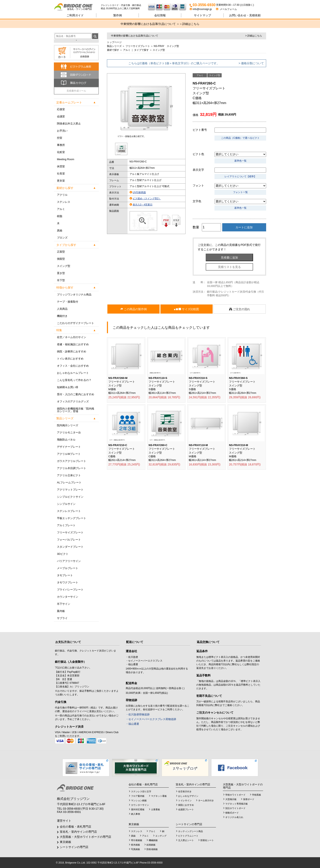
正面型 (61, 252)
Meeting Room (66, 159)
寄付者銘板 (137, 840)
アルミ (61, 209)
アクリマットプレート (70, 490)
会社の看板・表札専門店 (76, 827)
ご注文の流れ (240, 309)
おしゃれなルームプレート (73, 373)
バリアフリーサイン (69, 561)
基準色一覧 (240, 161)
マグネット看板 (159, 796)
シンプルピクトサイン (70, 497)
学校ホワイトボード (235, 795)
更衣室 (61, 181)
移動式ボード (232, 813)
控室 (60, 138)
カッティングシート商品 (191, 831)
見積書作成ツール (76, 91)
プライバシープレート (70, 590)
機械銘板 (153, 840)
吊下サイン (64, 604)
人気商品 (62, 309)
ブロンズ (62, 238)
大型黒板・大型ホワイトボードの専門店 (86, 837)
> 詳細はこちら (254, 36)
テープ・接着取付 (68, 302)
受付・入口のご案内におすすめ (76, 394)
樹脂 (60, 216)
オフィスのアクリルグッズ (73, 401)
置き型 (61, 273)
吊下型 (61, 280)
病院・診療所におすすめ (72, 351)
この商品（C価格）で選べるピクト (240, 138)
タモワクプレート (68, 582)
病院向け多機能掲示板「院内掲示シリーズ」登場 (76, 410)
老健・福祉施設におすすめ (73, 344)
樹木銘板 (136, 845)
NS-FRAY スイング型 (166, 46)
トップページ (114, 42)
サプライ (62, 618)
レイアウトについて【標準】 (240, 176)
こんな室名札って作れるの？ (74, 380)
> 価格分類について (251, 63)
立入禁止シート (186, 840)
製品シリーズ (114, 46)
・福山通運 (132, 724)
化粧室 (61, 152)
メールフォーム (226, 9)
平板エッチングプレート (72, 518)
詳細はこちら (191, 24)
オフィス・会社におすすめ (73, 366)
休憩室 (61, 166)
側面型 (61, 259)
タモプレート (65, 575)
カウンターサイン (68, 597)
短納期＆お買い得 (68, 387)
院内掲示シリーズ (68, 425)
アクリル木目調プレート (72, 468)
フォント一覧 (240, 192)
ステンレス (64, 202)
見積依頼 (245, 15)
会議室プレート (186, 809)
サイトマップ (202, 15)
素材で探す (113, 50)
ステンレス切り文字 (141, 791)
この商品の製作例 (133, 309)
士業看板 (156, 809)
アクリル (62, 195)
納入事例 (136, 814)
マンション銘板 (139, 800)
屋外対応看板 (138, 809)
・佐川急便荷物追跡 (138, 714)
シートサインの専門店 (74, 847)
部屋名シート (207, 840)
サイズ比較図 (187, 309)
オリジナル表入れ (234, 817)
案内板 (61, 611)
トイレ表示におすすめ (70, 359)
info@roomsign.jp (201, 9)
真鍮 (60, 230)
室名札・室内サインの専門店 (78, 832)
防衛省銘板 (152, 849)
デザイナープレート (69, 447)
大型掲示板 (231, 799)
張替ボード (249, 799)
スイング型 (64, 266)
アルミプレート (66, 525)
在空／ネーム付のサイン (72, 337)
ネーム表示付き (206, 800)
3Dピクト (63, 554)
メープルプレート (68, 568)
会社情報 (160, 15)
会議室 (61, 116)
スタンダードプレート (70, 547)
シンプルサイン (66, 504)
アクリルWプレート (69, 454)
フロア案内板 (138, 796)
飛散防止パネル (66, 440)
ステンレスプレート (69, 511)
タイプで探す (141, 50)
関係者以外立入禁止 (69, 124)
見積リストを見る (229, 267)
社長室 (61, 174)
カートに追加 (244, 227)
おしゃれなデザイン (188, 796)
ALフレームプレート (69, 482)
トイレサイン (185, 800)
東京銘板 (66, 842)
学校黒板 (257, 795)
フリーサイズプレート (70, 532)
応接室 (61, 109)
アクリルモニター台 (69, 432)
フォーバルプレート (69, 540)
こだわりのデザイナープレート (76, 323)
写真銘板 (136, 849)
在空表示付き (185, 791)
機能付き (62, 316)
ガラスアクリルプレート (72, 461)
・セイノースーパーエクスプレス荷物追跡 (151, 719)
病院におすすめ (186, 805)
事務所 (61, 145)
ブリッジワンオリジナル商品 (74, 295)
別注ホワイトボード (235, 808)
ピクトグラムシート (188, 836)
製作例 (118, 15)
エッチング (161, 836)
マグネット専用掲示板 (237, 804)
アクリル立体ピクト (69, 475)
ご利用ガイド (75, 15)
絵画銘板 (151, 845)
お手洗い (62, 131)
